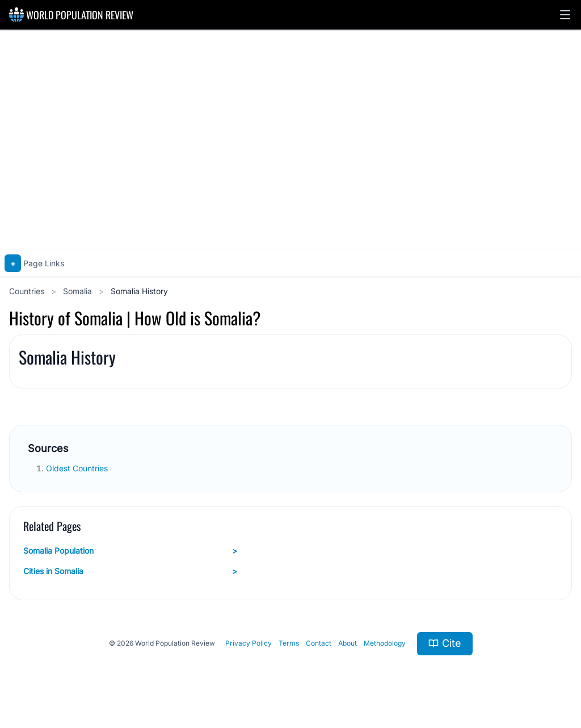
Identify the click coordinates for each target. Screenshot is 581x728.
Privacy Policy (249, 643)
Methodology (385, 643)
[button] (565, 15)
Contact (319, 643)
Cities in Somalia (130, 571)
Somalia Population (130, 551)
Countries (28, 291)
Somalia (79, 291)
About (348, 643)
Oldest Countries (78, 468)
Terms (289, 643)
